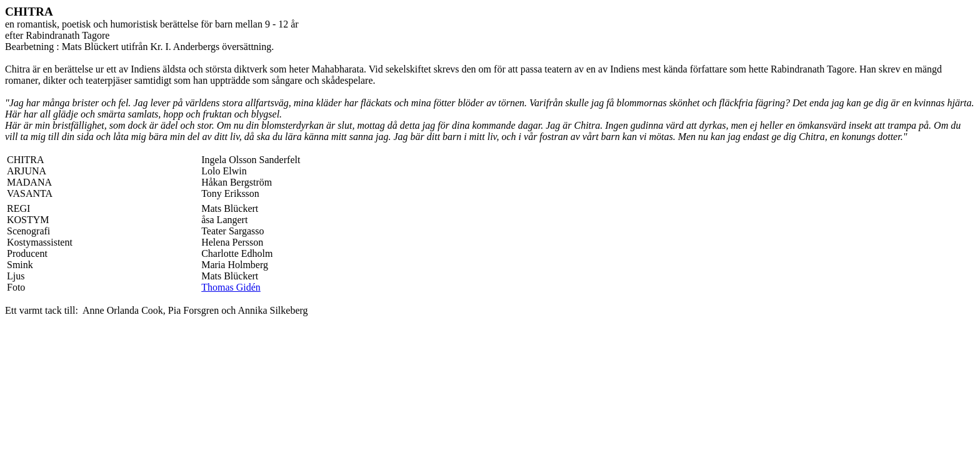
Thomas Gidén (231, 287)
